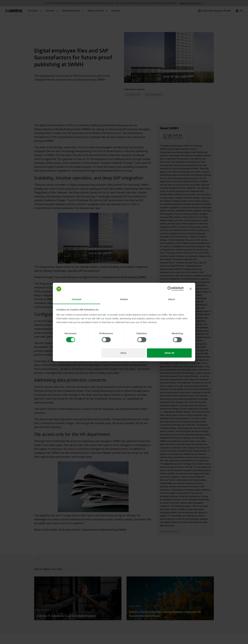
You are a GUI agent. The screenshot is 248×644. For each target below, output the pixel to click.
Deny (123, 353)
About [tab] (171, 299)
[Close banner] (191, 289)
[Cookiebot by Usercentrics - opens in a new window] (170, 289)
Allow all (169, 353)
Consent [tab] (77, 299)
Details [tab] (124, 299)
